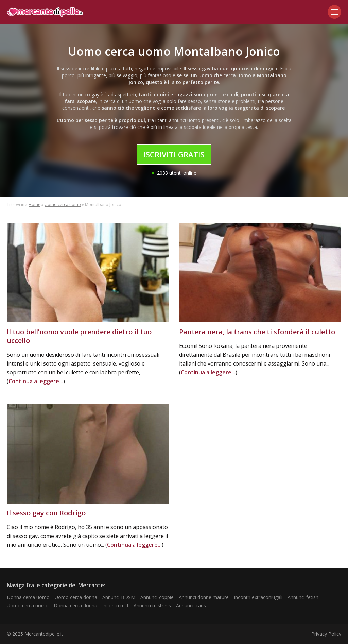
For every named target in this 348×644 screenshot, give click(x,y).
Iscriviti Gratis (174, 154)
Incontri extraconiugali (258, 597)
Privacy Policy (326, 634)
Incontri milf (115, 605)
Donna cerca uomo (28, 597)
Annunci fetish (303, 597)
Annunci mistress (152, 605)
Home (34, 205)
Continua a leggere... (36, 381)
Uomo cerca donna (76, 597)
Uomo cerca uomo (63, 205)
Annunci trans (191, 605)
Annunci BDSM (119, 597)
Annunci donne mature (204, 597)
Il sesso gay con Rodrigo (46, 513)
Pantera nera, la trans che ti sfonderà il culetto (257, 332)
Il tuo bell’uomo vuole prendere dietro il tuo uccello (79, 336)
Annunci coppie (157, 597)
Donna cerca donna (75, 605)
